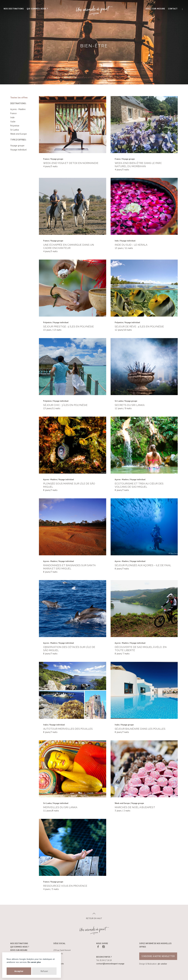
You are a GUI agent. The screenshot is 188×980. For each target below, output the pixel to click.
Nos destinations (14, 9)
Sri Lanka (15, 130)
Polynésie (15, 126)
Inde (12, 117)
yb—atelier (162, 964)
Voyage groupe (17, 146)
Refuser (44, 971)
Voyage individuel (19, 150)
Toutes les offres (19, 97)
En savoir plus (34, 962)
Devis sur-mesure (155, 9)
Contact (173, 9)
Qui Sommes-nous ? (37, 9)
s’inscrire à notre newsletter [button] (158, 956)
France (13, 113)
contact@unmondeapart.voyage (110, 964)
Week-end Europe (19, 134)
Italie (13, 122)
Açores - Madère (18, 109)
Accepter (19, 971)
